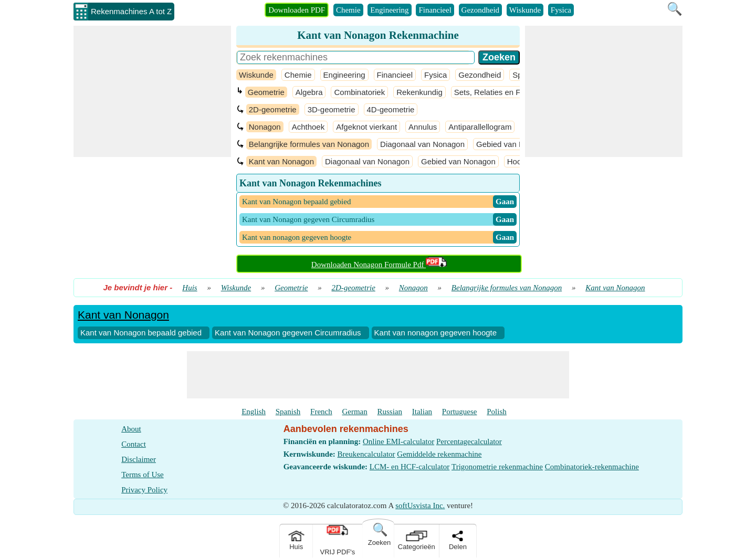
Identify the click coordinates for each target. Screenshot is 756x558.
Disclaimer (139, 459)
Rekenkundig (419, 92)
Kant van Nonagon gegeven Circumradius (288, 333)
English (254, 412)
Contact (134, 444)
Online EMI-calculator (398, 441)
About (131, 429)
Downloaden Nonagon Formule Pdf (379, 265)
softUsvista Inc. (420, 506)
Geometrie (266, 92)
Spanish (288, 412)
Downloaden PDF (297, 10)
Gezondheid (480, 10)
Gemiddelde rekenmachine (439, 454)
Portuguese (460, 412)
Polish (497, 412)
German (354, 412)
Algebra (309, 92)
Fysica (561, 10)
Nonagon (265, 127)
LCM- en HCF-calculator (409, 467)
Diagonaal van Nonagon (422, 144)
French (321, 412)
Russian (390, 412)
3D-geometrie (332, 109)
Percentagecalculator (469, 441)
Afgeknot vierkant (366, 127)
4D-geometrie (391, 109)
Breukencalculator (366, 454)
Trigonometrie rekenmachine (497, 467)
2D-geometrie (273, 109)
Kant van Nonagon (281, 161)
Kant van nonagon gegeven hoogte (436, 333)
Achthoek (308, 127)
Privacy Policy (144, 490)
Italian (422, 412)
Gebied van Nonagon (513, 144)
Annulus (423, 127)
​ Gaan (505, 202)
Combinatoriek (359, 92)
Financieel (435, 10)
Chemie (348, 10)
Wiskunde (525, 10)
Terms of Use (143, 475)
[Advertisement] (152, 91)
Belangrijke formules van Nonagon (309, 144)
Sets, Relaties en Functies (500, 92)
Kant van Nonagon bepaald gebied (141, 333)
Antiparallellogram (480, 127)
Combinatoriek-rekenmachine (592, 467)
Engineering (389, 10)
